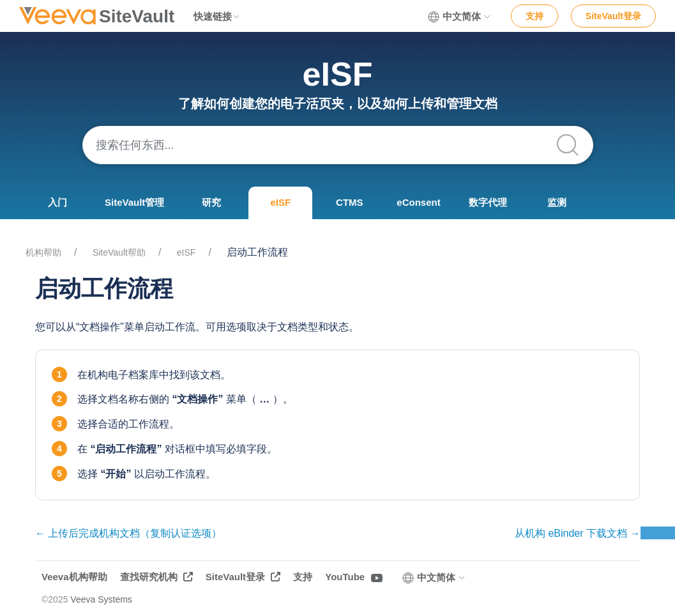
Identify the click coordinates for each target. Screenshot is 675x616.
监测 (557, 202)
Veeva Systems (101, 599)
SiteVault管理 (134, 202)
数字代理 (488, 202)
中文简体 (460, 17)
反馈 (658, 533)
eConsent (418, 202)
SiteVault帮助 (119, 252)
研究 (211, 202)
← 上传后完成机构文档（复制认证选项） (128, 533)
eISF (281, 202)
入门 (57, 202)
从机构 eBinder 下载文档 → (577, 533)
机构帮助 (43, 252)
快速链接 (217, 16)
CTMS (350, 202)
